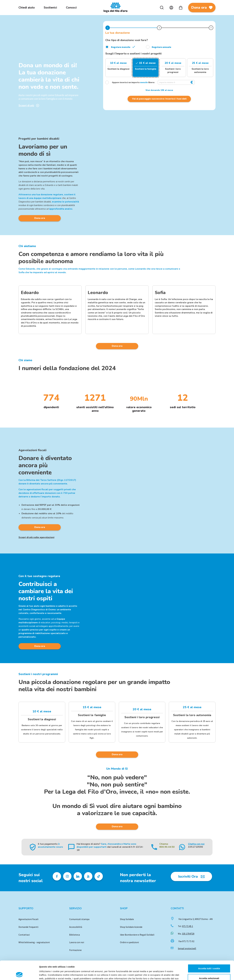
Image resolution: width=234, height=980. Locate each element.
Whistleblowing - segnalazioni (34, 942)
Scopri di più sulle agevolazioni (36, 537)
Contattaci (24, 935)
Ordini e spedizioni (129, 942)
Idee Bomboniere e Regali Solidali (137, 935)
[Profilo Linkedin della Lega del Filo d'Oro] (78, 876)
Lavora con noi (77, 942)
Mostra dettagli (157, 974)
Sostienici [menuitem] (50, 8)
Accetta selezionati (209, 961)
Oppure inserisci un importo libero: (130, 82)
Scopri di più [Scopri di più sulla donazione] (29, 105)
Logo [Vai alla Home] (116, 8)
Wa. (186, 934)
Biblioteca (75, 935)
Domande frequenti (28, 927)
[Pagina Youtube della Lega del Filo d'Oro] (88, 876)
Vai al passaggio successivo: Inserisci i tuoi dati (159, 99)
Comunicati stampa (79, 919)
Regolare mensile (121, 47)
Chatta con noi (196, 844)
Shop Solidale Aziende (131, 927)
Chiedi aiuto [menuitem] (27, 8)
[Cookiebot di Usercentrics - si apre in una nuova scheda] (19, 974)
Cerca (162, 8)
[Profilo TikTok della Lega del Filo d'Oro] (99, 876)
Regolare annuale (161, 47)
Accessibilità (76, 927)
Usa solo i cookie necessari (209, 970)
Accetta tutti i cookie (209, 951)
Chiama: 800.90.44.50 (167, 846)
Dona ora (202, 9)
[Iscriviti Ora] (191, 876)
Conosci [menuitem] (71, 8)
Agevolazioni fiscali (28, 919)
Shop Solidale (127, 919)
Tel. (185, 926)
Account (171, 8)
